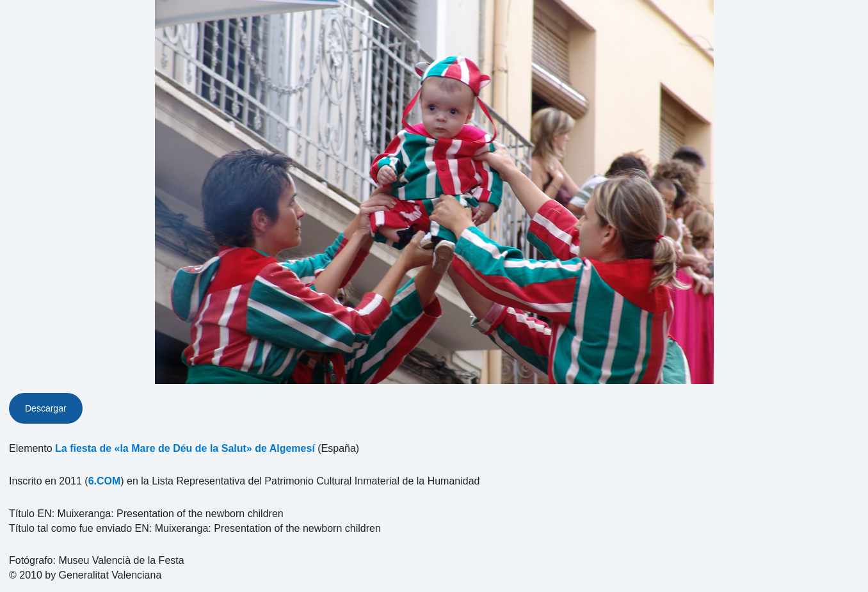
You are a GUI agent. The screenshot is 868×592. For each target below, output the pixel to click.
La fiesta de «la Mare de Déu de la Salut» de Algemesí (185, 448)
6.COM (105, 481)
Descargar (46, 408)
